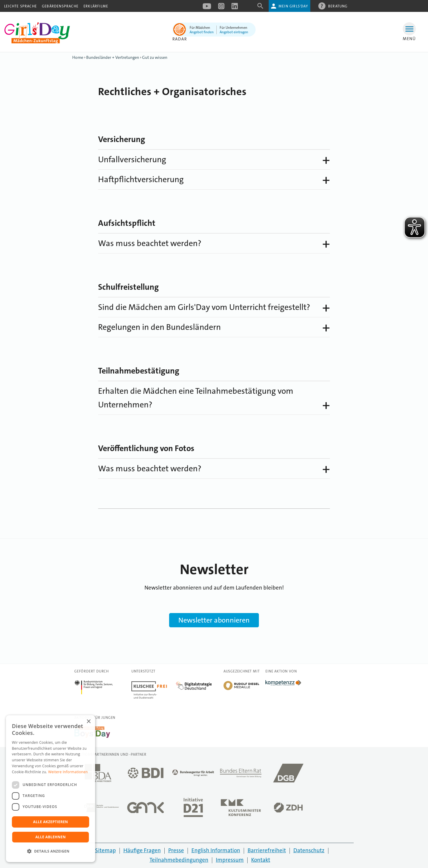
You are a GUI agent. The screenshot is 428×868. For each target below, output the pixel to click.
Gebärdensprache (60, 6)
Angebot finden (202, 32)
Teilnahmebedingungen (179, 860)
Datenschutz (309, 850)
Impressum (230, 860)
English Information (216, 850)
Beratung (338, 6)
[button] (51, 851)
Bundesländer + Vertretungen (113, 57)
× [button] (88, 722)
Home (78, 57)
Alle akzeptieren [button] (51, 822)
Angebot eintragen (234, 32)
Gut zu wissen (155, 57)
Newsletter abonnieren (214, 620)
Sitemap (106, 850)
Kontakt (261, 860)
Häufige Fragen (142, 850)
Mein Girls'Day (293, 6)
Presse (176, 850)
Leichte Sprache (21, 6)
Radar (180, 39)
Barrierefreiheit (267, 850)
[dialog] (51, 789)
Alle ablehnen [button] (51, 837)
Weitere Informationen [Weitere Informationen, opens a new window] (68, 772)
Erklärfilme (96, 6)
